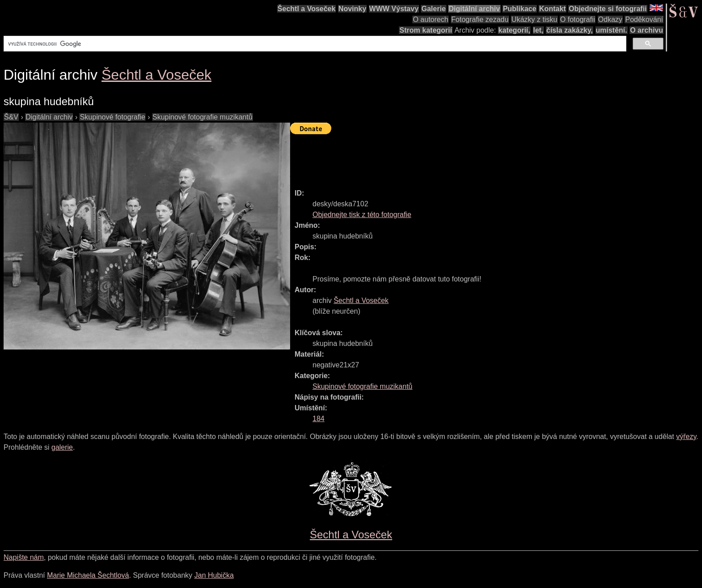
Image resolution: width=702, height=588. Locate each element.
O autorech (430, 19)
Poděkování (644, 19)
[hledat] (314, 44)
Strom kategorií (426, 30)
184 (319, 419)
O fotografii (578, 19)
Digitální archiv (474, 9)
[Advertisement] (453, 158)
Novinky (352, 9)
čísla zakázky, (569, 30)
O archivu (646, 30)
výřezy (686, 437)
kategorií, (514, 30)
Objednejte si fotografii (608, 9)
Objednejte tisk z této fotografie (362, 215)
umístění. (612, 30)
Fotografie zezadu (480, 19)
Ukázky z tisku (534, 19)
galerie (62, 447)
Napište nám (24, 557)
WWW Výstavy (394, 9)
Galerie (433, 9)
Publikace (520, 9)
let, (538, 30)
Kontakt (552, 9)
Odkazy (610, 19)
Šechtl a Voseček (307, 9)
